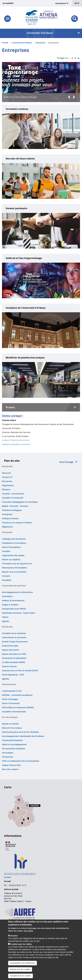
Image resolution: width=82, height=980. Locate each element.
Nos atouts (7, 481)
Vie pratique (8, 753)
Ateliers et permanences (13, 600)
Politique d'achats (10, 518)
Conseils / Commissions (13, 494)
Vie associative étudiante (13, 749)
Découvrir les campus (12, 728)
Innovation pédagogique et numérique (20, 502)
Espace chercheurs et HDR (14, 654)
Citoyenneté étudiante (12, 740)
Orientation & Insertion (14, 586)
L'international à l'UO (12, 691)
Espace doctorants (10, 650)
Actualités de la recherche (14, 633)
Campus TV (7, 477)
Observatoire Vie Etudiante (14, 568)
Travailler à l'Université (13, 498)
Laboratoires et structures (14, 637)
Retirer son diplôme (11, 559)
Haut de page (66, 462)
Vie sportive (7, 757)
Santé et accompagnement (14, 744)
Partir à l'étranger (10, 699)
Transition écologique (12, 510)
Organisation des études (13, 555)
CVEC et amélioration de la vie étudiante (21, 761)
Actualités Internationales (14, 712)
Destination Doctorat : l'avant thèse (18, 613)
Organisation (8, 485)
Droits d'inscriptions (11, 547)
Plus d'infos (28, 935)
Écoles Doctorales (10, 646)
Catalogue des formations (14, 539)
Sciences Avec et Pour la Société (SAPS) (20, 670)
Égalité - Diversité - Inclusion (15, 506)
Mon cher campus (10, 769)
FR (77, 3)
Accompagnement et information (17, 592)
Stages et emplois (10, 605)
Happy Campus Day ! (12, 765)
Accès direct (61, 3)
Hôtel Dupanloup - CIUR (13, 675)
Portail (5, 43)
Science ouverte (9, 666)
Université (40, 43)
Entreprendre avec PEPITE (14, 609)
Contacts (6, 576)
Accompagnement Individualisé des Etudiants (23, 736)
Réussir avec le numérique (14, 572)
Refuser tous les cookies (20, 973)
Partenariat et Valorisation (14, 658)
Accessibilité (8, 3)
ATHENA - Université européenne (17, 695)
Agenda (5, 621)
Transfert (6, 551)
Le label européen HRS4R (13, 662)
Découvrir (6, 473)
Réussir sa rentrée (10, 724)
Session (14, 940)
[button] (70, 97)
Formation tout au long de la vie (17, 563)
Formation (7, 532)
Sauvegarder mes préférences (22, 967)
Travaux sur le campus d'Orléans (17, 523)
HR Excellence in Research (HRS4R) (18, 707)
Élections (6, 489)
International (9, 684)
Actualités (7, 580)
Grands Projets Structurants (15, 642)
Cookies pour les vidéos (21, 948)
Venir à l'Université (11, 703)
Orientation (7, 596)
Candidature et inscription (14, 543)
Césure (5, 617)
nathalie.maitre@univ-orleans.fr (16, 444)
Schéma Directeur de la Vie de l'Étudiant (20, 732)
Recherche (7, 627)
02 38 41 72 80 (8, 440)
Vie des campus (10, 717)
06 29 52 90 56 (23, 440)
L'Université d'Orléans (22, 43)
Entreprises (7, 514)
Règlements (7, 527)
